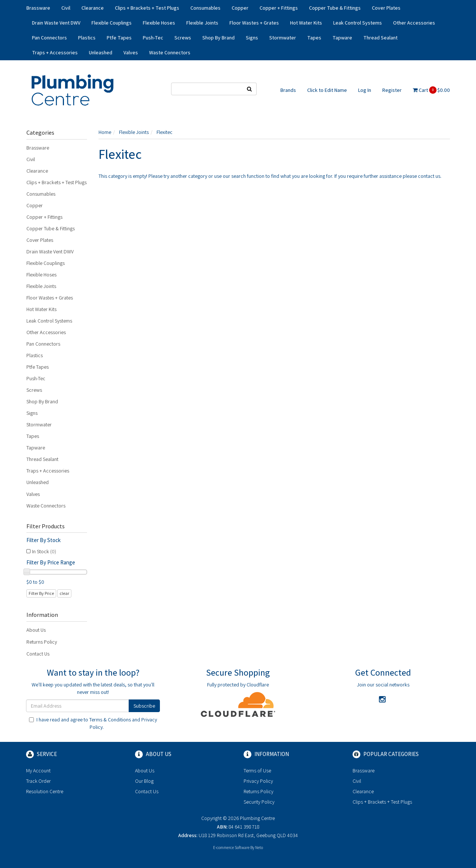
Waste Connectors (170, 52)
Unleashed (101, 52)
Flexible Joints (202, 23)
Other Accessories (414, 23)
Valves (131, 52)
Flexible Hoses (159, 23)
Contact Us (38, 654)
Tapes (314, 38)
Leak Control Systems (358, 23)
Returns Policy (42, 642)
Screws (183, 38)
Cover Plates (386, 8)
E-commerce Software (231, 848)
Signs (252, 38)
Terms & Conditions (110, 720)
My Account (38, 771)
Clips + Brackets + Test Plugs (147, 8)
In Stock (44, 551)
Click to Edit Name (327, 90)
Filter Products (46, 526)
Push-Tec (153, 38)
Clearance (93, 8)
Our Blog (144, 781)
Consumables (205, 8)
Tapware (342, 38)
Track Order (38, 781)
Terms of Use (257, 771)
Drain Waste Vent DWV (56, 23)
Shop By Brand (218, 38)
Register (392, 90)
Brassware (38, 8)
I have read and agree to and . (93, 723)
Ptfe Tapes (119, 38)
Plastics (87, 38)
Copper (240, 8)
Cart (431, 90)
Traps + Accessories (55, 52)
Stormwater (283, 38)
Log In (365, 90)
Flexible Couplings (112, 23)
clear (64, 593)
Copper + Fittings (279, 8)
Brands (288, 90)
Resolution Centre (45, 791)
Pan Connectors (49, 38)
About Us (36, 630)
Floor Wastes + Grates (254, 23)
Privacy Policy (258, 781)
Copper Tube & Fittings (335, 8)
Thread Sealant (380, 38)
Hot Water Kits (306, 23)
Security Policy (259, 802)
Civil (66, 8)
